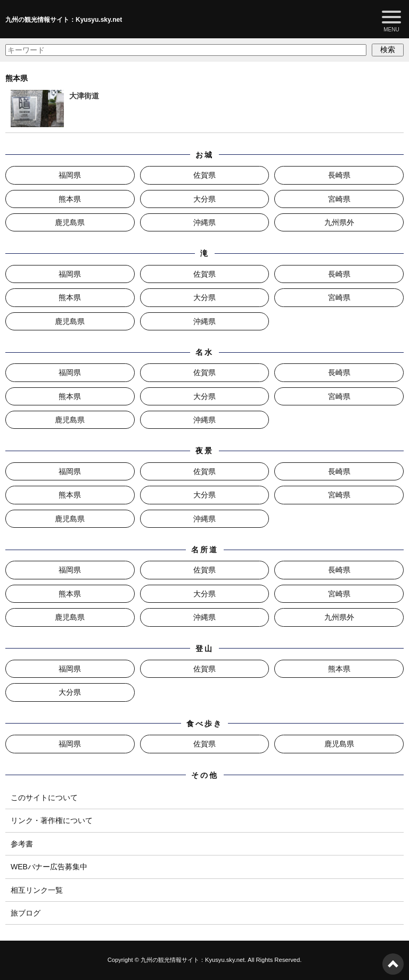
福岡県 (70, 175)
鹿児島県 (70, 222)
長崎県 (339, 175)
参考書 (22, 844)
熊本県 (70, 199)
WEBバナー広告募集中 (49, 867)
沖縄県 (204, 222)
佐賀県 (204, 175)
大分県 (204, 199)
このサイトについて (44, 798)
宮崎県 (339, 199)
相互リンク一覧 (37, 890)
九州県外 (339, 222)
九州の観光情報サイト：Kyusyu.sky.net (64, 20)
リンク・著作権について (52, 820)
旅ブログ (26, 913)
